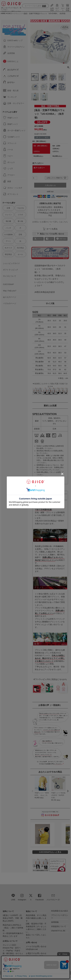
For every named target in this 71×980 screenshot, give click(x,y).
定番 (8, 208)
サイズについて (10, 276)
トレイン (8, 215)
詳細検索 (44, 6)
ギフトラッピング (11, 270)
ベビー (8, 156)
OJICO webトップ (13, 40)
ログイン (57, 8)
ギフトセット (11, 194)
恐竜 (20, 235)
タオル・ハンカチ (13, 188)
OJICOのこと (11, 61)
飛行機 (8, 221)
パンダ (8, 228)
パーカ (8, 149)
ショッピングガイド (11, 263)
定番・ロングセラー (14, 103)
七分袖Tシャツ (11, 137)
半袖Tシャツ (10, 118)
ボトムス (9, 162)
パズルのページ (10, 303)
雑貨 (7, 181)
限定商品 (8, 254)
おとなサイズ (11, 69)
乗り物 (20, 221)
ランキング (10, 97)
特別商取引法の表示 (60, 911)
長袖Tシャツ (10, 124)
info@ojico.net (32, 949)
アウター (9, 175)
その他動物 (8, 235)
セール (20, 254)
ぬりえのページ (10, 297)
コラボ (20, 215)
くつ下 (8, 169)
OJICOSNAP (8, 284)
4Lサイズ (8, 248)
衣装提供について (59, 926)
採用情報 (55, 922)
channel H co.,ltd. (58, 931)
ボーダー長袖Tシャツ (14, 130)
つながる (20, 208)
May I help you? (10, 291)
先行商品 (20, 248)
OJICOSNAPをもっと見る (50, 852)
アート (8, 241)
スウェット (10, 143)
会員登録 (52, 8)
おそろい (9, 82)
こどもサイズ (11, 76)
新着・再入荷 (11, 90)
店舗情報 (68, 8)
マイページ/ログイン (14, 47)
